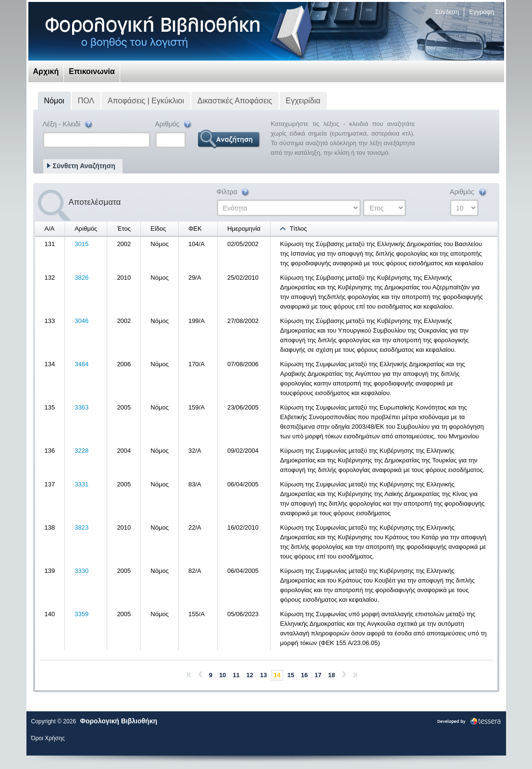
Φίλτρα (234, 192)
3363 (81, 407)
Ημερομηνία (244, 229)
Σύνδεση (447, 12)
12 (250, 675)
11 (236, 675)
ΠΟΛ (86, 101)
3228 (81, 451)
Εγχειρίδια (303, 101)
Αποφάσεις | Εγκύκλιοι (146, 101)
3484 (81, 364)
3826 (81, 278)
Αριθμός (174, 125)
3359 (81, 614)
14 (277, 675)
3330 (81, 571)
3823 (81, 527)
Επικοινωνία (92, 71)
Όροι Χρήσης (48, 738)
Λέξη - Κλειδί (68, 125)
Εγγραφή (482, 12)
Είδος (158, 229)
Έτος (124, 229)
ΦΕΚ (195, 229)
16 (304, 675)
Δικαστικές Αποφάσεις (235, 101)
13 (263, 675)
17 (318, 675)
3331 (81, 484)
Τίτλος (298, 229)
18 (332, 675)
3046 (81, 321)
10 (223, 675)
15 (291, 675)
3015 (81, 244)
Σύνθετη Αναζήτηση (84, 166)
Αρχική (46, 71)
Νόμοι (54, 101)
